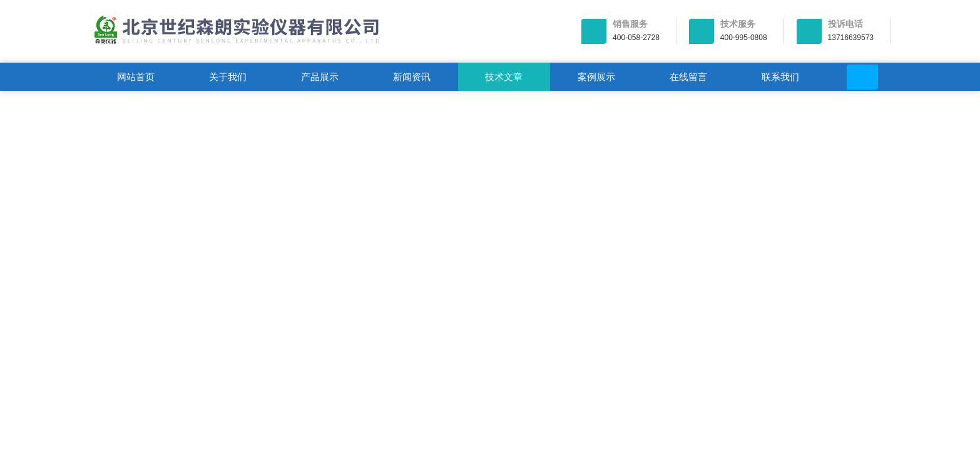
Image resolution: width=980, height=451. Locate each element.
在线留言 (688, 77)
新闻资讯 (412, 77)
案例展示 (596, 77)
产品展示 (320, 77)
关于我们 (228, 77)
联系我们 (780, 77)
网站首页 (136, 77)
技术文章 (504, 77)
